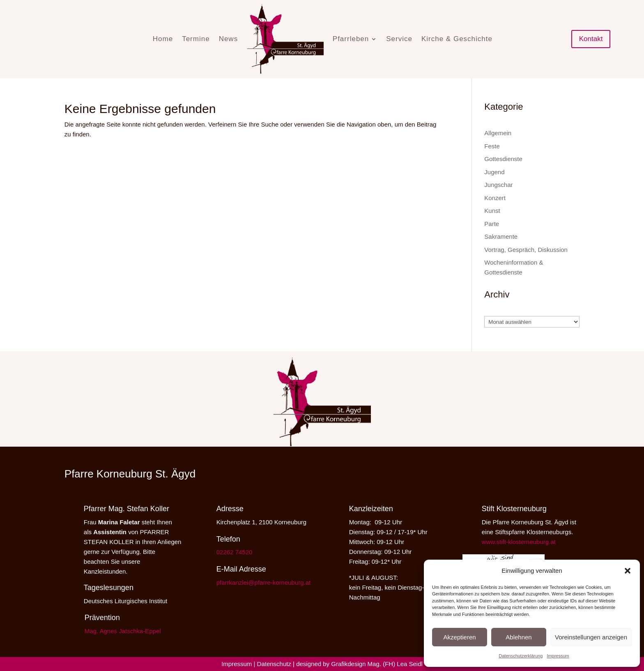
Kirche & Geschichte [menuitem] (457, 39)
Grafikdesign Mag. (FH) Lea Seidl (377, 664)
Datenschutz (274, 664)
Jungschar (498, 185)
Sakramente (501, 236)
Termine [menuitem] (196, 39)
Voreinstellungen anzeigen (591, 637)
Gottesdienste (503, 159)
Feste (492, 146)
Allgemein (498, 133)
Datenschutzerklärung (521, 656)
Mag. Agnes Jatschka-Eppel (123, 631)
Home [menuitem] (163, 39)
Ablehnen (519, 637)
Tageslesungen (109, 588)
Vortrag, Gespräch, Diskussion (526, 250)
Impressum (558, 656)
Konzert (495, 198)
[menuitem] (285, 39)
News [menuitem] (229, 39)
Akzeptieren (459, 637)
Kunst (492, 211)
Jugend (494, 172)
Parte (492, 224)
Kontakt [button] (591, 39)
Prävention (102, 618)
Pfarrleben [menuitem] (351, 39)
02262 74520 (235, 552)
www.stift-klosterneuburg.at (519, 542)
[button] (628, 571)
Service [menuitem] (399, 39)
